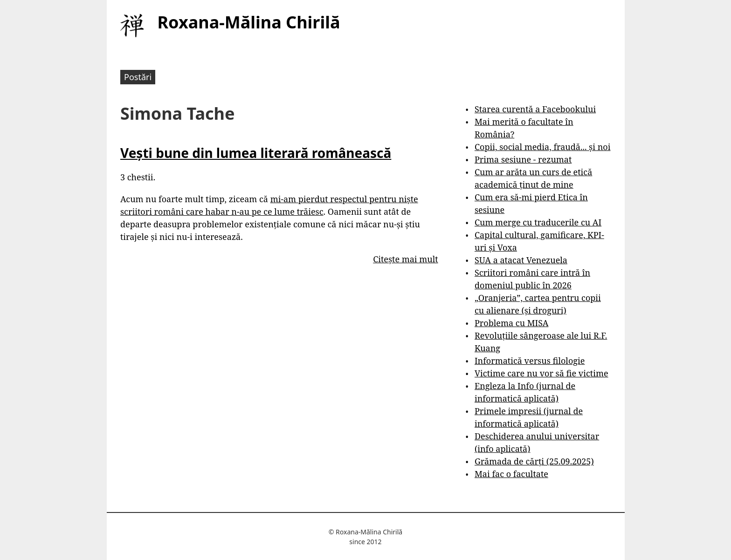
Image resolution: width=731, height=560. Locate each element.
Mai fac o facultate (511, 474)
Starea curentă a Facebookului (535, 109)
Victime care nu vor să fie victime (541, 373)
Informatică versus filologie (530, 361)
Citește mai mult (405, 259)
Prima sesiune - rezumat (523, 159)
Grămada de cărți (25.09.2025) (534, 461)
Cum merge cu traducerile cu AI (538, 222)
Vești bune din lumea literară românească (256, 153)
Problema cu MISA (511, 323)
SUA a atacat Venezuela (521, 260)
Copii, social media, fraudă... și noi (542, 147)
